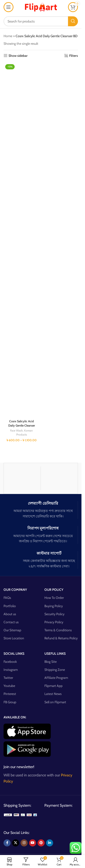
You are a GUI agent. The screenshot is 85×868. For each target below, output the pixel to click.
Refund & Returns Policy (61, 638)
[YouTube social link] (33, 843)
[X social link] (16, 843)
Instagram (11, 670)
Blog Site (51, 662)
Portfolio (10, 606)
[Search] (41, 21)
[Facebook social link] (7, 843)
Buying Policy (54, 606)
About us (10, 614)
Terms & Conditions (58, 630)
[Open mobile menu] (8, 7)
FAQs (7, 598)
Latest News (53, 694)
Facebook (10, 662)
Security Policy (54, 614)
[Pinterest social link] (41, 843)
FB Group (10, 702)
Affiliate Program (56, 678)
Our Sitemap (12, 630)
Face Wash (16, 430)
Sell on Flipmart (55, 702)
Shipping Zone (55, 670)
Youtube (9, 686)
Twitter (8, 678)
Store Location (14, 638)
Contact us (11, 622)
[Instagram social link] (24, 843)
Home (8, 36)
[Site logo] (41, 7)
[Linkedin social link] (50, 843)
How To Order (54, 598)
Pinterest (10, 694)
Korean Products (25, 432)
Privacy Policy (54, 622)
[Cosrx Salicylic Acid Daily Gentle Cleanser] (22, 240)
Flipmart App (53, 686)
